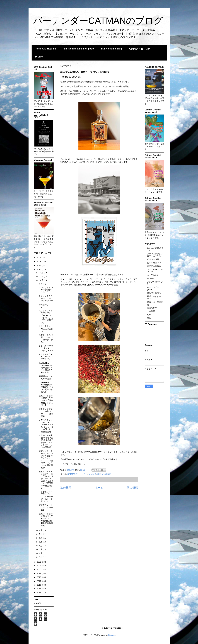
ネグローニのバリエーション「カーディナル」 (46, 339)
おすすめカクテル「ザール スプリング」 (46, 357)
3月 (41, 549)
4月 (41, 546)
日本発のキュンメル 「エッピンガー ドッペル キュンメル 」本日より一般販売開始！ (46, 426)
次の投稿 (66, 488)
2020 (39, 570)
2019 (39, 573)
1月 (41, 557)
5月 (41, 542)
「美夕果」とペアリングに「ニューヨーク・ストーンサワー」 (46, 497)
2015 (39, 589)
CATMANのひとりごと (77, 474)
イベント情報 (153, 259)
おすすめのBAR (154, 263)
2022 (39, 562)
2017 (39, 581)
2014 (39, 593)
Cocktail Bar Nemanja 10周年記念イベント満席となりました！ (46, 368)
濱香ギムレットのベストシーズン (46, 507)
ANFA (39, 603)
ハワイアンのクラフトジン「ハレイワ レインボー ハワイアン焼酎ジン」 (46, 317)
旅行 (149, 318)
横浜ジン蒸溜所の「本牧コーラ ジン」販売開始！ (46, 413)
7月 (41, 534)
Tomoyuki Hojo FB (46, 49)
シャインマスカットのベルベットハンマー (46, 298)
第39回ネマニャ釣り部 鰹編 (46, 377)
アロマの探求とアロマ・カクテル (155, 255)
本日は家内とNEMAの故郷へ (46, 329)
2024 (39, 265)
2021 (39, 566)
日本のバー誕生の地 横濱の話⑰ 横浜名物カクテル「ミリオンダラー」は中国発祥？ (46, 441)
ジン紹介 (92, 474)
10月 (41, 280)
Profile (39, 57)
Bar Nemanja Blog (112, 49)
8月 (41, 530)
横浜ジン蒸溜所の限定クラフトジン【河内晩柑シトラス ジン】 (46, 400)
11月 (41, 276)
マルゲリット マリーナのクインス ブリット (46, 290)
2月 (41, 553)
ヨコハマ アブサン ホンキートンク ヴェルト (46, 348)
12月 (41, 273)
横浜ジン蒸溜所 (104, 474)
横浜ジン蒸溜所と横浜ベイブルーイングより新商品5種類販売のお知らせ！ (46, 520)
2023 (39, 269)
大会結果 (151, 311)
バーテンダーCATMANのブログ (98, 21)
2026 (39, 258)
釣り (149, 315)
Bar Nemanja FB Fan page (79, 49)
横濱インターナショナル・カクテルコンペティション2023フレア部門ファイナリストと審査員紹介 (46, 459)
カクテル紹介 (153, 275)
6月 (41, 538)
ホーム (99, 488)
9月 (41, 284)
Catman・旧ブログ (140, 49)
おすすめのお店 (154, 266)
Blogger (112, 635)
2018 (39, 577)
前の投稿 (132, 488)
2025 (39, 262)
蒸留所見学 (152, 308)
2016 (39, 585)
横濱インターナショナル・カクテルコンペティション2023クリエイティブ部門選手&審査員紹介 (46, 480)
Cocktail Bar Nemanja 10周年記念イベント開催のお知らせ (46, 387)
